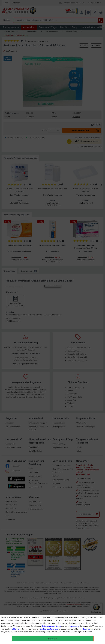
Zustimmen (88, 629)
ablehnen (16, 629)
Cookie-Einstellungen (49, 629)
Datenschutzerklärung (51, 626)
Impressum (74, 626)
